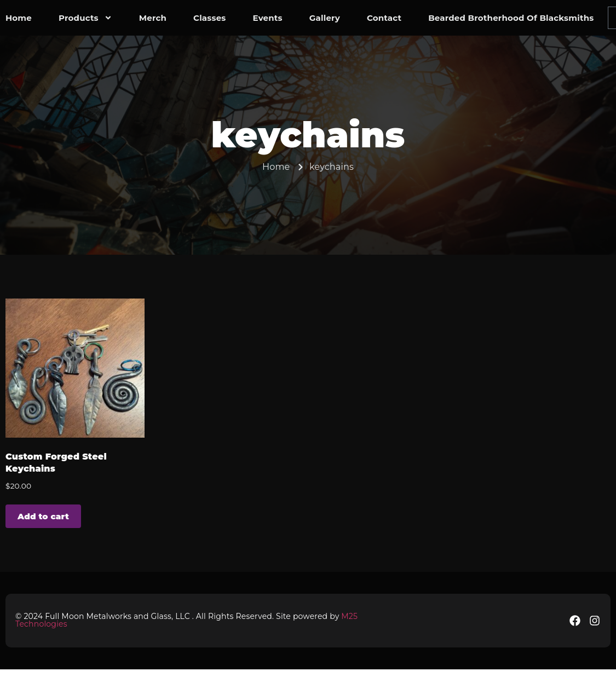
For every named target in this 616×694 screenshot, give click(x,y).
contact (384, 18)
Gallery (325, 18)
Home (19, 18)
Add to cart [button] (43, 516)
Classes (209, 18)
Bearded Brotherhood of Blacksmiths (511, 18)
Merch (153, 18)
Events (267, 18)
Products (85, 18)
